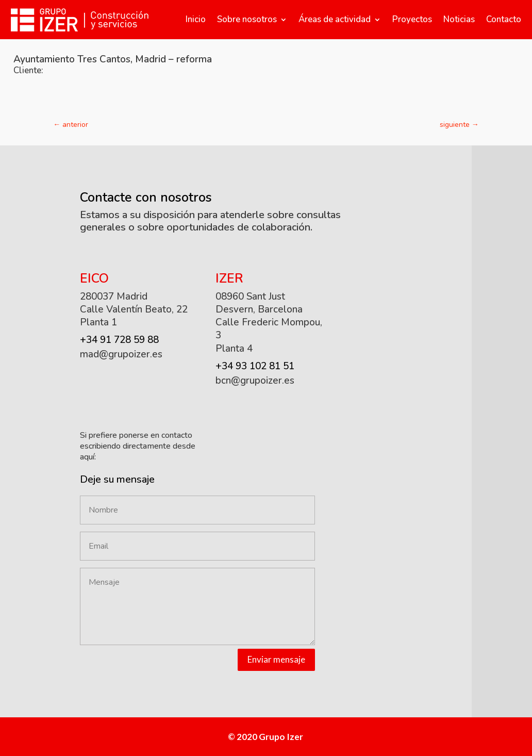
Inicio (196, 19)
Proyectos (412, 19)
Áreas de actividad (335, 19)
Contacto (504, 19)
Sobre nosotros (247, 19)
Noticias (459, 19)
